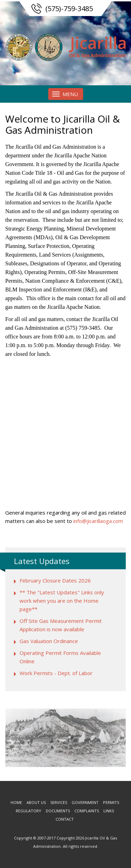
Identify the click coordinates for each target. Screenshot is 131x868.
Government (85, 802)
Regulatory (28, 811)
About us (36, 802)
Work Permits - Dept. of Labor (56, 673)
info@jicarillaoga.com (98, 521)
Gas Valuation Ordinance (49, 641)
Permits (111, 802)
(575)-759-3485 (69, 9)
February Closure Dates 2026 (55, 580)
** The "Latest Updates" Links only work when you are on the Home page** (62, 601)
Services (59, 802)
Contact (65, 819)
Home (16, 802)
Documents (58, 811)
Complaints (87, 811)
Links (109, 811)
